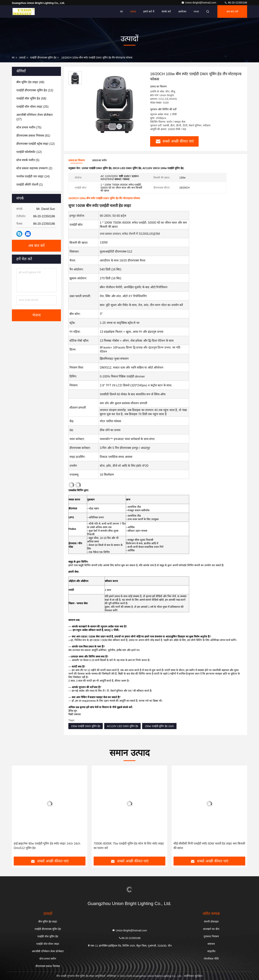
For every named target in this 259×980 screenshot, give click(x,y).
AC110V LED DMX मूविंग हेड (122, 726)
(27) (35, 117)
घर (122, 12)
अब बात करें (232, 12)
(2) (34, 168)
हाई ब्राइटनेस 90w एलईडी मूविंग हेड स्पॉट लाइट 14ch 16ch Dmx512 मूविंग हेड (47, 846)
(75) (29, 127)
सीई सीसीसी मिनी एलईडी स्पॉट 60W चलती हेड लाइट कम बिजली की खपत (209, 846)
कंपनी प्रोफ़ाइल (211, 922)
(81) (33, 136)
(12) (35, 90)
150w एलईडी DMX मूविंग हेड (86, 726)
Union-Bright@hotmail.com (199, 3)
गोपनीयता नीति (211, 959)
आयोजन (182, 12)
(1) (30, 185)
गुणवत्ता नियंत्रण (211, 936)
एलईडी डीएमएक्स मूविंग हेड (43, 58)
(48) (30, 82)
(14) (33, 176)
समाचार (211, 944)
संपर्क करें (166, 12)
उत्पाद (133, 12)
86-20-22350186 (236, 3)
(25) (32, 107)
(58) (31, 98)
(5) (28, 160)
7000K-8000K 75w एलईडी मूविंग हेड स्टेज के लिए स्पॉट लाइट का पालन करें (129, 846)
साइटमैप (211, 951)
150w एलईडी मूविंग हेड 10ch (159, 726)
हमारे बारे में (149, 12)
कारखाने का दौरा (211, 929)
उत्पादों (22, 58)
